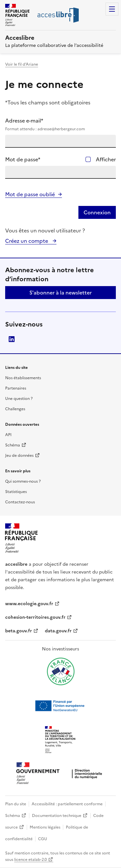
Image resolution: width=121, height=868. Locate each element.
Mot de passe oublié (30, 194)
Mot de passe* (23, 159)
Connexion (97, 212)
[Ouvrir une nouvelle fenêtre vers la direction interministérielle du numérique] (61, 774)
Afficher (106, 159)
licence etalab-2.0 (30, 860)
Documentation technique (57, 816)
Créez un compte (27, 241)
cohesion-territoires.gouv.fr (35, 617)
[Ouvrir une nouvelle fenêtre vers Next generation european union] (61, 706)
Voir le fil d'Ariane (22, 64)
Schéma (13, 445)
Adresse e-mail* (60, 124)
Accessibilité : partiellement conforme (67, 804)
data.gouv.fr (58, 631)
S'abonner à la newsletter (60, 293)
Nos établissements (23, 378)
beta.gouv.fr (19, 631)
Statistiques (16, 492)
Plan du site (16, 804)
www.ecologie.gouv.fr (29, 604)
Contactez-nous (20, 502)
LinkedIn (12, 339)
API (8, 435)
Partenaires (16, 388)
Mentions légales (45, 827)
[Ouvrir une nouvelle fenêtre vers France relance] (61, 671)
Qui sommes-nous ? (23, 481)
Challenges (15, 409)
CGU (43, 839)
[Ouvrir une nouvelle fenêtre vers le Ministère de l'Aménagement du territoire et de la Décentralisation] (61, 740)
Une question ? (19, 399)
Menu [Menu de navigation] (112, 9)
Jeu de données (19, 455)
